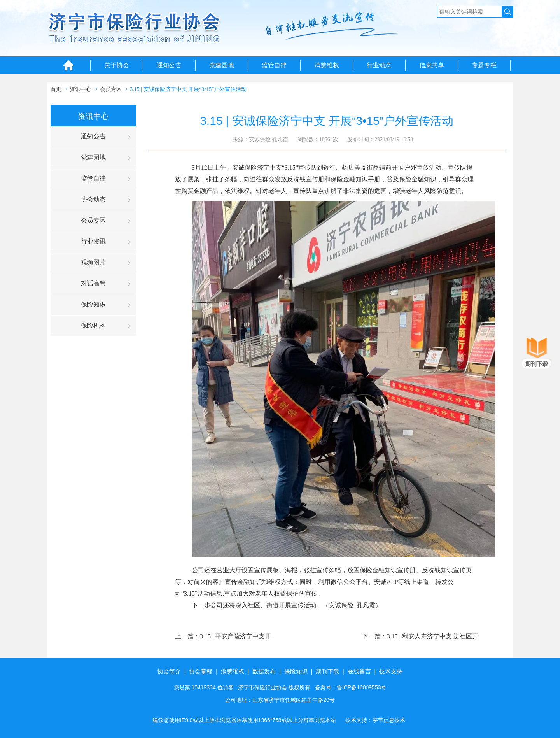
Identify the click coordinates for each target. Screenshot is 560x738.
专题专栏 (484, 65)
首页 (56, 89)
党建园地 (222, 65)
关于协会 (117, 65)
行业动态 (379, 65)
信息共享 (432, 65)
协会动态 (93, 199)
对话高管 (93, 283)
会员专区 (111, 89)
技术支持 (391, 671)
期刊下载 (327, 671)
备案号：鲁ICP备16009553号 (351, 687)
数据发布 (264, 671)
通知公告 (169, 65)
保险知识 (93, 304)
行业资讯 (93, 241)
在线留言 (359, 671)
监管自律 (274, 65)
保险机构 (93, 325)
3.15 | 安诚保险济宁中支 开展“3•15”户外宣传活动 (188, 89)
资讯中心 (80, 89)
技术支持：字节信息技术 (375, 720)
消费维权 (327, 65)
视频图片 (93, 262)
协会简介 (169, 671)
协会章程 (201, 671)
